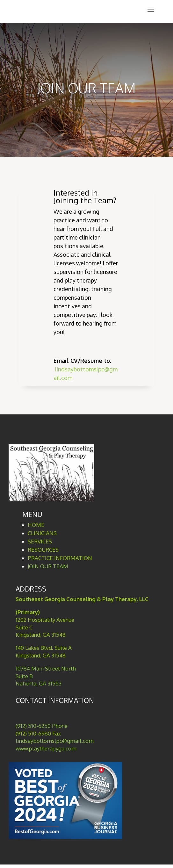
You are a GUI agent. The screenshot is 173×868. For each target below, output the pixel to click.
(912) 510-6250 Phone (42, 726)
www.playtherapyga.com (46, 748)
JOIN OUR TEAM (48, 566)
